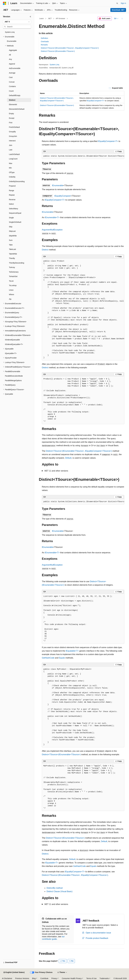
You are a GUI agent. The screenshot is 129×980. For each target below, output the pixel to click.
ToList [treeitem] (11, 281)
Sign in (123, 3)
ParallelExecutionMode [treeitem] (14, 376)
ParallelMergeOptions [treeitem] (13, 380)
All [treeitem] (10, 55)
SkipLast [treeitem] (12, 231)
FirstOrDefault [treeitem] (14, 127)
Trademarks (104, 978)
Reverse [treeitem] (12, 200)
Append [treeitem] (12, 64)
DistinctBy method (55, 888)
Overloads (45, 42)
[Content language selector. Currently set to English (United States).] (14, 972)
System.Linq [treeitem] (10, 32)
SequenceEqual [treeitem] (15, 213)
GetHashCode (48, 658)
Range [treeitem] (11, 190)
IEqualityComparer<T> (96, 101)
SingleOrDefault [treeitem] (15, 222)
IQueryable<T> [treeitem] (11, 353)
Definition (44, 38)
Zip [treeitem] (10, 299)
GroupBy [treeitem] (12, 132)
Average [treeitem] (12, 73)
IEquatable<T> (72, 651)
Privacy (54, 978)
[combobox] (17, 22)
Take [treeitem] (11, 245)
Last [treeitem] (11, 150)
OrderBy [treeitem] (12, 177)
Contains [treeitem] (12, 86)
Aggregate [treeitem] (13, 50)
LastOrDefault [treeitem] (14, 154)
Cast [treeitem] (11, 77)
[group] (83, 156)
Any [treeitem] (10, 59)
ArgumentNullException (52, 230)
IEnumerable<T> (52, 217)
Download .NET (118, 10)
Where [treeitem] (11, 294)
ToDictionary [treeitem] (14, 272)
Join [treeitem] (11, 145)
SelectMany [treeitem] (13, 209)
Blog (34, 978)
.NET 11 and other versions (56, 471)
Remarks (44, 45)
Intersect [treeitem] (12, 141)
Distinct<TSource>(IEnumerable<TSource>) (58, 51)
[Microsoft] (5, 3)
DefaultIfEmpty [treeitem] (15, 95)
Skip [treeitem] (11, 227)
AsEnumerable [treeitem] (15, 68)
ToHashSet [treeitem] (13, 276)
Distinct (45, 250)
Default (68, 458)
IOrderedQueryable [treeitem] (12, 340)
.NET (50, 18)
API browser (60, 18)
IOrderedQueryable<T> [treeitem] (14, 344)
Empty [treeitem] (11, 114)
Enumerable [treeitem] (12, 41)
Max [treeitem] (11, 163)
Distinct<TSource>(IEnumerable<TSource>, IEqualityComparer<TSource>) (70, 48)
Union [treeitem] (11, 290)
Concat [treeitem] (12, 82)
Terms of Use (91, 978)
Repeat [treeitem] (12, 195)
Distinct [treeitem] (12, 100)
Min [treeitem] (10, 168)
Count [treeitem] (11, 91)
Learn (42, 18)
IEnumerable (58, 185)
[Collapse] (30, 17)
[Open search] (117, 3)
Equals (62, 658)
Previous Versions (22, 978)
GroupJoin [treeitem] (13, 136)
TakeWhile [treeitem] (13, 254)
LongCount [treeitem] (13, 159)
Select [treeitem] (11, 204)
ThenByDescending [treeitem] (17, 263)
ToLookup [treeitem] (13, 285)
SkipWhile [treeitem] (13, 236)
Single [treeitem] (11, 218)
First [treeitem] (11, 123)
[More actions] (122, 19)
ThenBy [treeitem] (12, 258)
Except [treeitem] (12, 118)
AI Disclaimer (7, 978)
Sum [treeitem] (11, 240)
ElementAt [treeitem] (13, 104)
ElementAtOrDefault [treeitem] (17, 109)
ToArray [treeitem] (12, 267)
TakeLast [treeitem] (12, 249)
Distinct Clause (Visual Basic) (60, 891)
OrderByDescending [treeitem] (17, 181)
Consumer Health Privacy (72, 978)
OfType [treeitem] (12, 172)
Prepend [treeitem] (12, 186)
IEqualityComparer (63, 196)
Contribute (44, 978)
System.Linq (54, 65)
